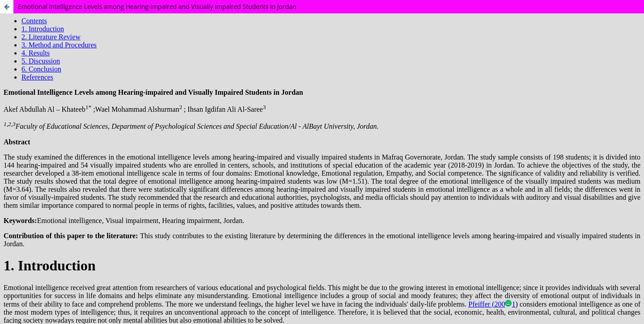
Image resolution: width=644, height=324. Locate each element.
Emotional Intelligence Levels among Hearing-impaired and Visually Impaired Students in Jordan (157, 6)
